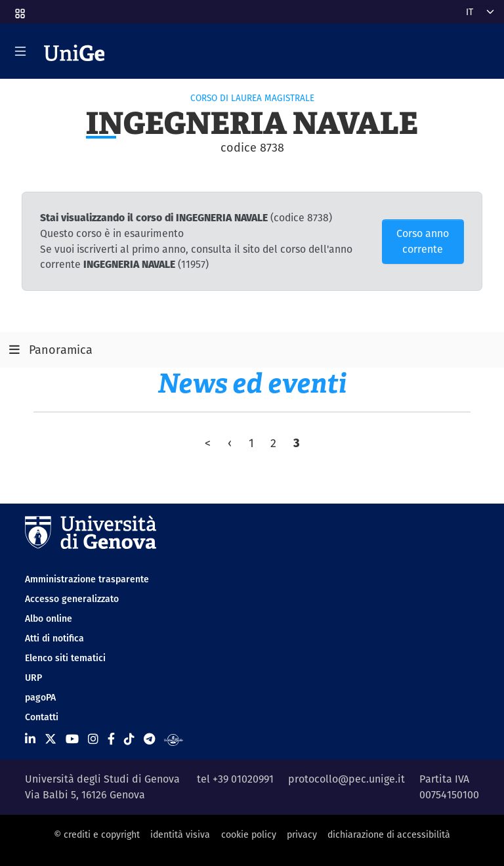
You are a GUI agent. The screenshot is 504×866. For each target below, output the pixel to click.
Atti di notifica (54, 638)
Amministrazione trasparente (87, 579)
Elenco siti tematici (65, 658)
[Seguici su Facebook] (111, 739)
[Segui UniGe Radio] (174, 739)
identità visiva (180, 834)
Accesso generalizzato (72, 599)
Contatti (42, 717)
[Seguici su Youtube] (72, 739)
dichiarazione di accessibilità (389, 834)
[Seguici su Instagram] (93, 739)
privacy (302, 834)
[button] (19, 9)
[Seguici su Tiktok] (129, 739)
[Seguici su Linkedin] (30, 739)
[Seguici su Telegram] (149, 739)
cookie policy (249, 834)
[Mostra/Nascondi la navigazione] (20, 51)
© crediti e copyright (97, 834)
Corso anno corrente (423, 241)
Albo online (49, 618)
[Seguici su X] (51, 739)
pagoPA (40, 697)
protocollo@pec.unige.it (346, 779)
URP (33, 678)
